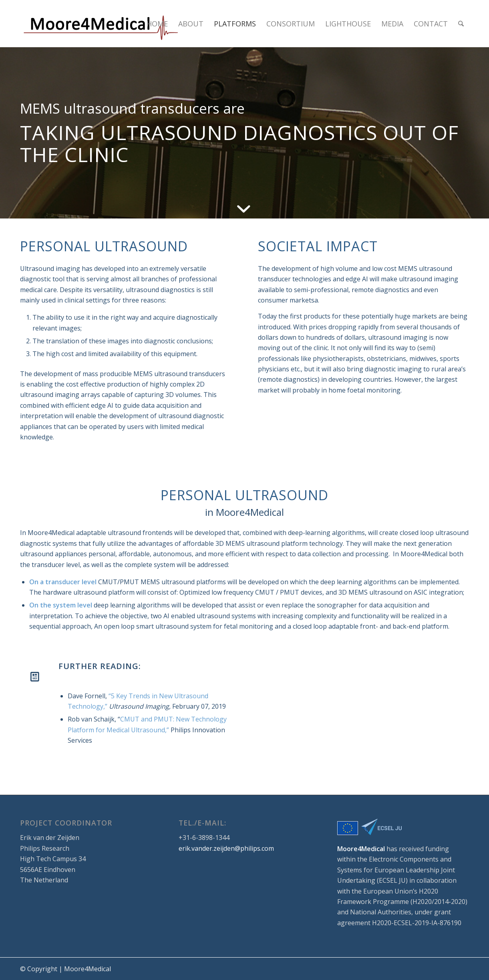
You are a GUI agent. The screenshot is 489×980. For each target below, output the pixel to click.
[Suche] (461, 24)
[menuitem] (157, 24)
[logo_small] (100, 24)
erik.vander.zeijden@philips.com (226, 848)
